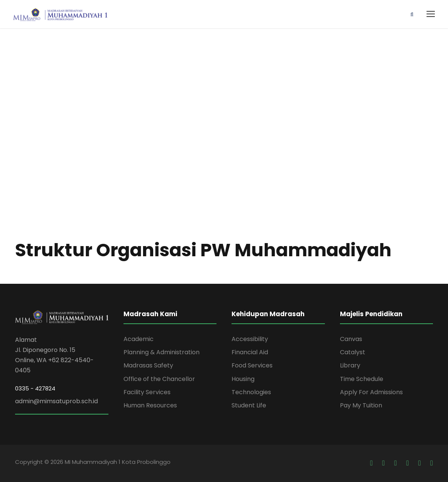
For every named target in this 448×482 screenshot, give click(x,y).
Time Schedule (362, 379)
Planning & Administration (162, 352)
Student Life (249, 405)
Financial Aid (250, 352)
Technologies (251, 392)
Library (350, 365)
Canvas (351, 339)
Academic (139, 339)
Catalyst (353, 352)
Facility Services (147, 392)
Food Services (252, 365)
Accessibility (250, 339)
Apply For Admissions (371, 392)
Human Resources (150, 405)
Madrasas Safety (148, 365)
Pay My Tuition (361, 405)
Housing (243, 379)
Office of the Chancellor (159, 379)
